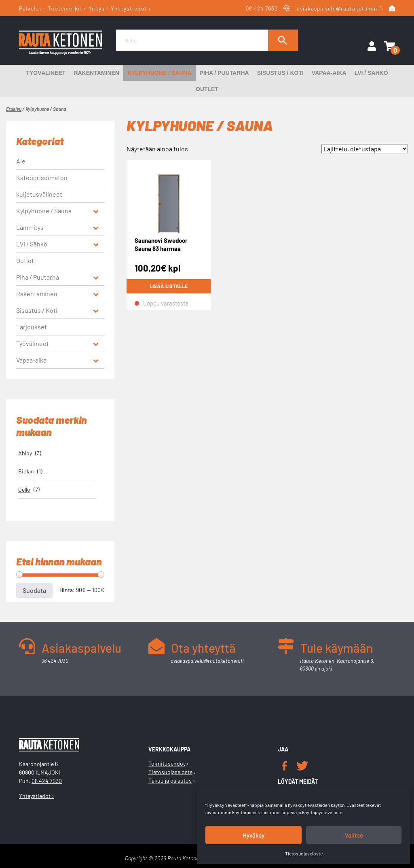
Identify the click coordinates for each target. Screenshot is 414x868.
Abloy (25, 453)
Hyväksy (253, 835)
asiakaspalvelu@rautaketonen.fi (340, 8)
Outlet (207, 89)
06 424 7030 (262, 8)
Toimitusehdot (167, 763)
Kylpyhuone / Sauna (159, 73)
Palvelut (30, 8)
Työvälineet (46, 73)
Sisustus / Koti (280, 73)
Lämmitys (30, 227)
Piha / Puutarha (224, 73)
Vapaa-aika (329, 73)
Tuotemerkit (65, 8)
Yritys (97, 8)
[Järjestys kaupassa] (365, 149)
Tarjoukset (32, 327)
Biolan (26, 471)
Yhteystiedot (129, 8)
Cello (24, 489)
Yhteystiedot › (37, 796)
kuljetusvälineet (39, 194)
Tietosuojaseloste (304, 853)
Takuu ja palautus (170, 780)
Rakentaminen (96, 73)
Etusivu (14, 109)
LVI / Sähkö (371, 73)
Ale (21, 161)
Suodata (34, 590)
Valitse (354, 835)
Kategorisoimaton (42, 177)
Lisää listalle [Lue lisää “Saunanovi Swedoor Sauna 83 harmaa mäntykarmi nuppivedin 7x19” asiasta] (169, 287)
